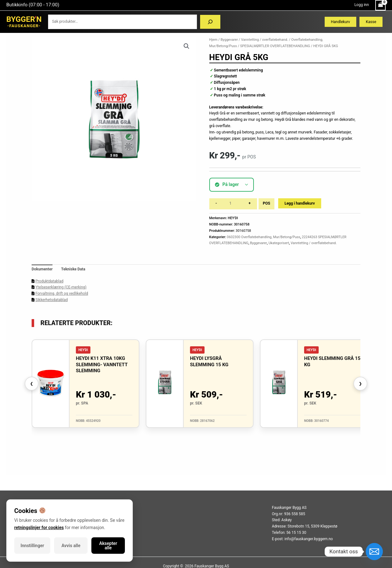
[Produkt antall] (233, 204)
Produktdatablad (49, 281)
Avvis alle (71, 546)
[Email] (374, 552)
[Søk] (210, 22)
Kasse (371, 22)
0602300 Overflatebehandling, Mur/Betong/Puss (264, 237)
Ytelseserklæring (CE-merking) (61, 287)
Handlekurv (340, 22)
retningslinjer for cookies (39, 528)
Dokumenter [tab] (42, 269)
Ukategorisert (279, 243)
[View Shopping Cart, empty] (380, 5)
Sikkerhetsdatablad (52, 300)
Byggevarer (229, 40)
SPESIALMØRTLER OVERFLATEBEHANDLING (275, 46)
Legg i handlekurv (300, 203)
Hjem (213, 40)
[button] (187, 46)
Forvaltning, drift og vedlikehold (62, 293)
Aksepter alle (108, 546)
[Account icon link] (362, 5)
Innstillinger (32, 546)
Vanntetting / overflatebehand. (264, 40)
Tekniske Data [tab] (73, 269)
